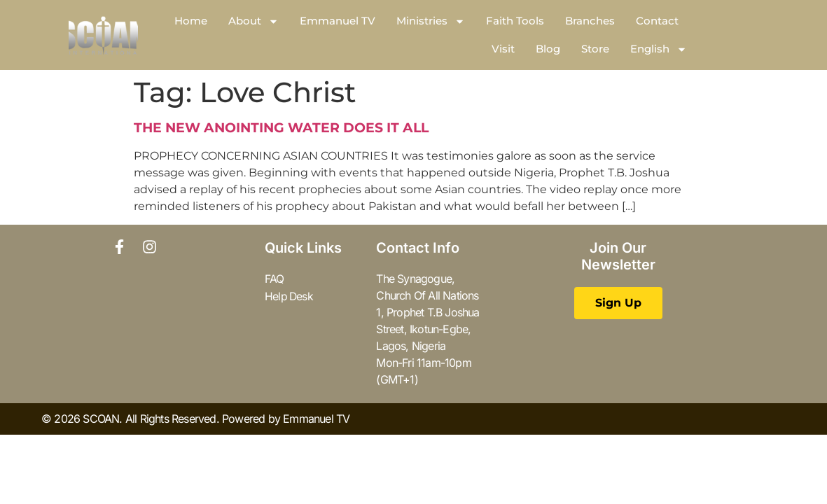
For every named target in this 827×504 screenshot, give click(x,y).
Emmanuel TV (338, 21)
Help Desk (290, 295)
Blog (548, 49)
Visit (503, 49)
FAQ (274, 279)
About (253, 21)
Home (191, 21)
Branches (590, 21)
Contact (657, 21)
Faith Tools (515, 21)
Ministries (431, 21)
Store (595, 49)
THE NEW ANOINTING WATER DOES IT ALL (281, 128)
